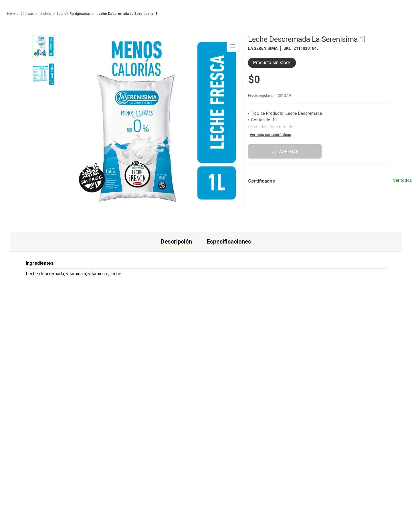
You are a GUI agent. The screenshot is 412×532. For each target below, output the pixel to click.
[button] (272, 177)
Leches (45, 14)
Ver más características (270, 135)
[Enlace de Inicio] (10, 14)
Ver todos (403, 180)
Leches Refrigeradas (74, 14)
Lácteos (27, 14)
